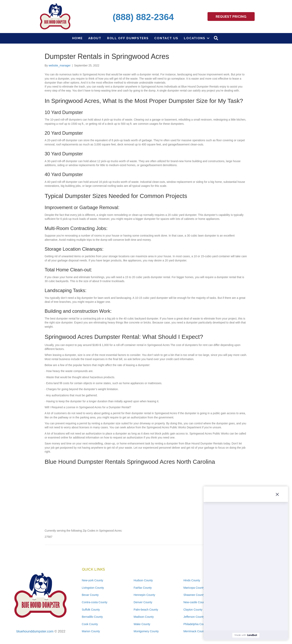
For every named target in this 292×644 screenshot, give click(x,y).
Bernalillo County (92, 617)
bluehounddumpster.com (35, 631)
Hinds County (192, 580)
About (95, 38)
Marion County (91, 631)
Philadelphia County (196, 624)
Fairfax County (143, 588)
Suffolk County (91, 610)
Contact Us (166, 38)
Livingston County (93, 588)
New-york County (93, 580)
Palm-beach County (146, 610)
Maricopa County (194, 588)
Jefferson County (194, 617)
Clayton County (193, 610)
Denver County (143, 602)
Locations (195, 38)
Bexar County (90, 595)
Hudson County (143, 580)
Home (77, 38)
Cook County (90, 624)
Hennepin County (144, 595)
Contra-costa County (95, 602)
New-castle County (195, 602)
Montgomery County (146, 631)
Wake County (142, 624)
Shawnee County (194, 595)
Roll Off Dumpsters (128, 38)
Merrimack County (195, 631)
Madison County (144, 617)
